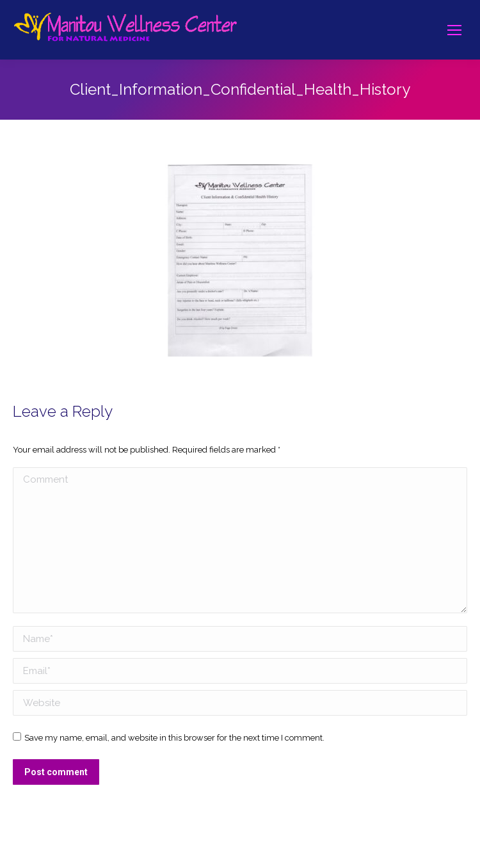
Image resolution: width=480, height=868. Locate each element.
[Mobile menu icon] (454, 30)
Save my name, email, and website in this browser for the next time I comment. (174, 738)
